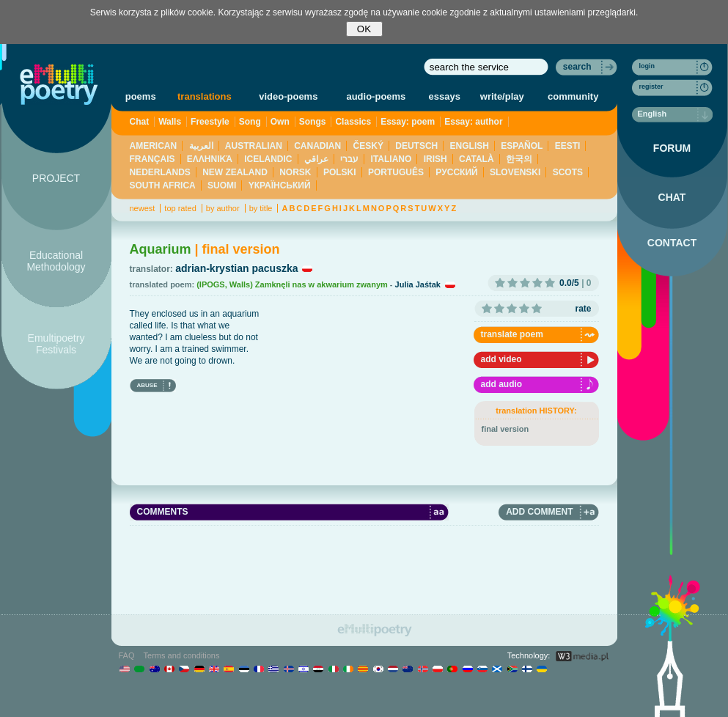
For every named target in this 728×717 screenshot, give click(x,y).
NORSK (295, 172)
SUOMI (222, 185)
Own (280, 122)
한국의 (519, 159)
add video (501, 359)
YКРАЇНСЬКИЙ (280, 185)
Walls (170, 122)
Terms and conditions (182, 655)
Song (250, 122)
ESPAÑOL (522, 146)
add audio (502, 384)
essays (445, 96)
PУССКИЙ (456, 172)
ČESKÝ (368, 146)
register (651, 87)
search (577, 67)
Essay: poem (408, 122)
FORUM (672, 148)
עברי (349, 159)
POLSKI (340, 172)
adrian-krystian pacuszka (236, 268)
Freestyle (210, 122)
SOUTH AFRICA (163, 185)
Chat (140, 122)
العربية (201, 146)
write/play (502, 96)
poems (141, 96)
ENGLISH (470, 146)
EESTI (568, 146)
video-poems (288, 96)
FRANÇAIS (152, 159)
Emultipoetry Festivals (56, 344)
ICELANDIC (268, 159)
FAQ (127, 655)
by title (261, 208)
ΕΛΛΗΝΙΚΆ (210, 159)
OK (364, 29)
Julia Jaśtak (418, 284)
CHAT (672, 197)
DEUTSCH (416, 146)
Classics (353, 122)
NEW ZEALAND (235, 172)
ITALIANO (391, 159)
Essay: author (473, 122)
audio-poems (376, 96)
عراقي (316, 159)
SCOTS (568, 172)
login (647, 66)
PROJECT (56, 178)
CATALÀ (477, 159)
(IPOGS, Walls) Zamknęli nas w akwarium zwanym (292, 284)
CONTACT (672, 243)
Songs (313, 122)
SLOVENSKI (515, 172)
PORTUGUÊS (396, 172)
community (573, 96)
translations (205, 96)
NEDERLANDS (160, 172)
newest (143, 208)
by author (223, 208)
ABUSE (147, 385)
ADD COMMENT (539, 512)
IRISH (435, 159)
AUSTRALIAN (254, 146)
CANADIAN (317, 146)
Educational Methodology (56, 261)
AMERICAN (154, 146)
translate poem (512, 334)
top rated (180, 208)
